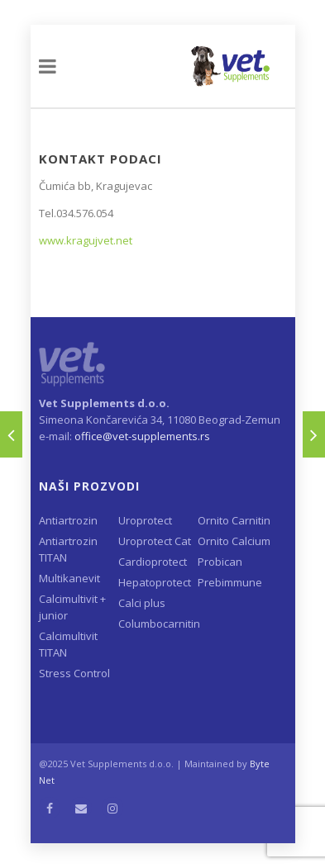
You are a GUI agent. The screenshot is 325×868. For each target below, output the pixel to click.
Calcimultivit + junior (72, 607)
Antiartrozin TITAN (68, 549)
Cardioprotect (153, 562)
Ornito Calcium (234, 541)
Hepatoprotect (155, 582)
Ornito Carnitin (234, 520)
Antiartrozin (68, 520)
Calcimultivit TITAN (68, 644)
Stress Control (74, 673)
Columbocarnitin (158, 624)
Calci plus (142, 603)
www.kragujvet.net (86, 240)
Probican (220, 562)
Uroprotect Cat (155, 541)
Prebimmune (230, 582)
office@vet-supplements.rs (142, 436)
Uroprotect (145, 520)
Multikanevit (69, 578)
